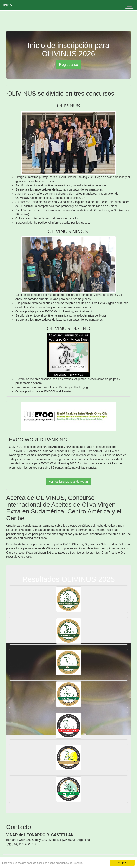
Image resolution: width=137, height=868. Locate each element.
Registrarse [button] (68, 65)
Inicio (7, 5)
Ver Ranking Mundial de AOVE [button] (69, 482)
